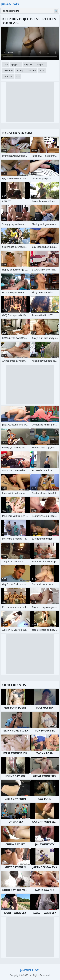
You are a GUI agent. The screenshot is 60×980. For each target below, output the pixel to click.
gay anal (31, 70)
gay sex (28, 64)
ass (18, 77)
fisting (20, 70)
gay (6, 64)
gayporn (16, 64)
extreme (8, 70)
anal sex (8, 77)
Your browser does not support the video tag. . (30, 44)
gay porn (41, 64)
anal (42, 70)
